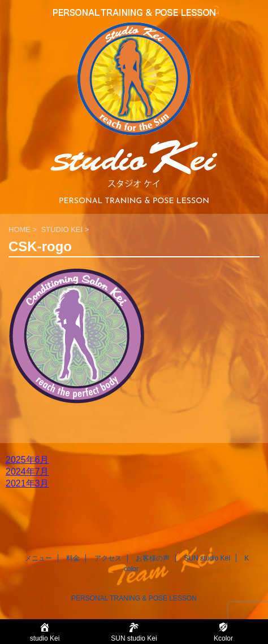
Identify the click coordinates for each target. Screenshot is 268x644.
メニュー (38, 558)
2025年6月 (27, 460)
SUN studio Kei (207, 558)
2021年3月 (27, 483)
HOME (20, 229)
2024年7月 (27, 472)
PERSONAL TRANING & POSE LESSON (134, 598)
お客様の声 (153, 558)
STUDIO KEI (62, 229)
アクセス (108, 558)
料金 (73, 558)
